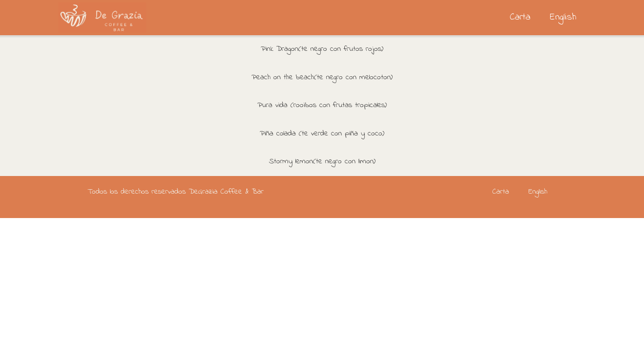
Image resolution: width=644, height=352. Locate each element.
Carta (520, 17)
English (563, 17)
